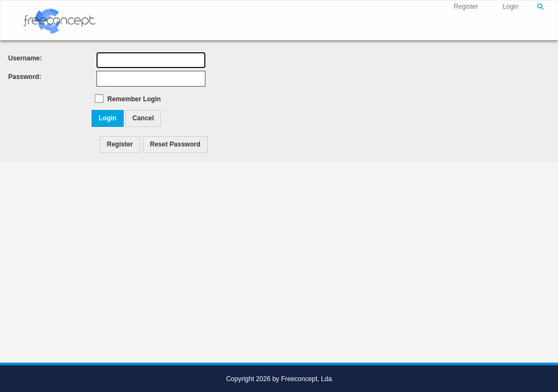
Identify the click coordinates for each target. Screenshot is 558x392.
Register (466, 7)
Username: (19, 58)
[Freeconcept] (59, 20)
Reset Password (175, 144)
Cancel (143, 118)
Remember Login (134, 99)
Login (510, 7)
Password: (19, 77)
